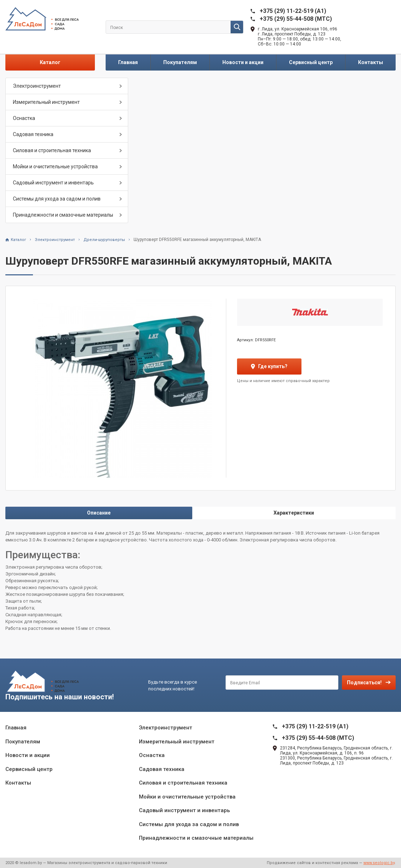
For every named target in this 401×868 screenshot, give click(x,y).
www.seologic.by (379, 863)
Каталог (50, 62)
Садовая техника (33, 134)
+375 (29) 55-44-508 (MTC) (296, 19)
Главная (128, 62)
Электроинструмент (37, 86)
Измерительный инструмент (46, 102)
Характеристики (294, 513)
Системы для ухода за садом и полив (57, 199)
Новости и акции (243, 62)
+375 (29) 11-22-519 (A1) (293, 11)
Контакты (371, 62)
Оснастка (24, 118)
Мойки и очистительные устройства (55, 167)
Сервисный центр (311, 62)
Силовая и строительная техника (52, 150)
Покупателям (180, 62)
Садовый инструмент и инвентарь (53, 183)
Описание (99, 513)
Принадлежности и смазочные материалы (63, 215)
